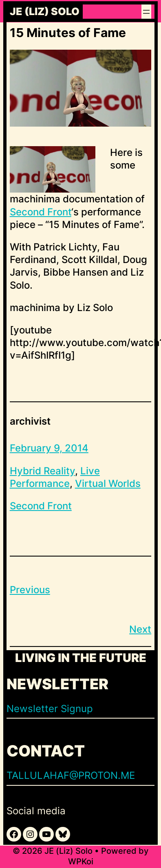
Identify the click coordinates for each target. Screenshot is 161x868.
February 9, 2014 (49, 448)
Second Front (41, 212)
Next (140, 629)
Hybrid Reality (42, 471)
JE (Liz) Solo (45, 12)
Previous (30, 590)
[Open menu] (146, 12)
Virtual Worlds (108, 483)
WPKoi (81, 861)
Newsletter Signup (50, 709)
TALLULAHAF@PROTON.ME (71, 775)
